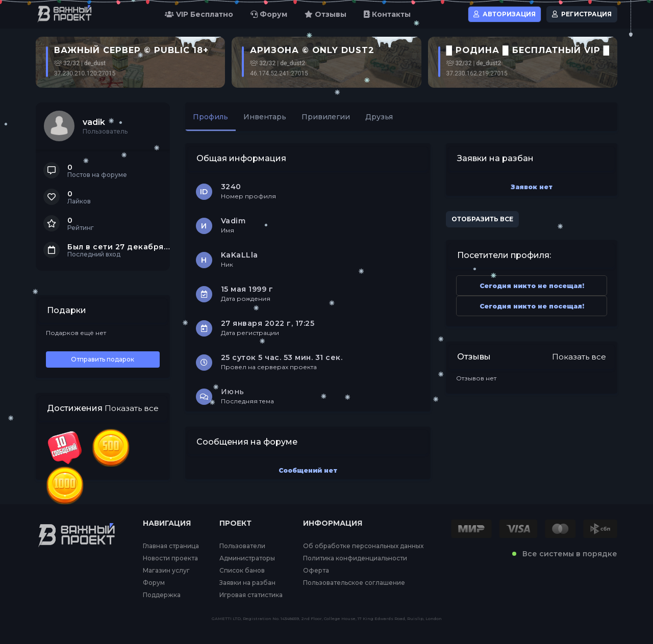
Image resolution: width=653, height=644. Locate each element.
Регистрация (582, 14)
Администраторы (247, 558)
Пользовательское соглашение (354, 583)
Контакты (387, 14)
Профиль (210, 117)
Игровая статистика (251, 595)
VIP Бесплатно (199, 14)
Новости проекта (170, 558)
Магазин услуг (166, 571)
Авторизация (505, 14)
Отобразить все (482, 219)
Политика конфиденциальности (355, 558)
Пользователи (242, 546)
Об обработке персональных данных (363, 546)
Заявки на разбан (247, 583)
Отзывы (325, 14)
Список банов (242, 571)
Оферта (316, 571)
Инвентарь (265, 117)
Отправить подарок (103, 359)
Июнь (233, 392)
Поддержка (162, 595)
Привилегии (326, 117)
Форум (269, 14)
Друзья (379, 117)
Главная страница (171, 546)
